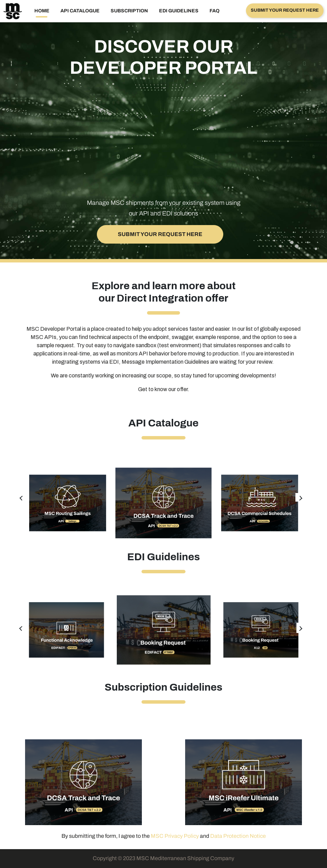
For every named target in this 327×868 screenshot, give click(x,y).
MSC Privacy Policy (175, 836)
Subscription (129, 11)
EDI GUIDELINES (179, 11)
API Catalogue (80, 11)
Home (42, 11)
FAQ (215, 11)
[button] (285, 11)
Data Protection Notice (238, 836)
